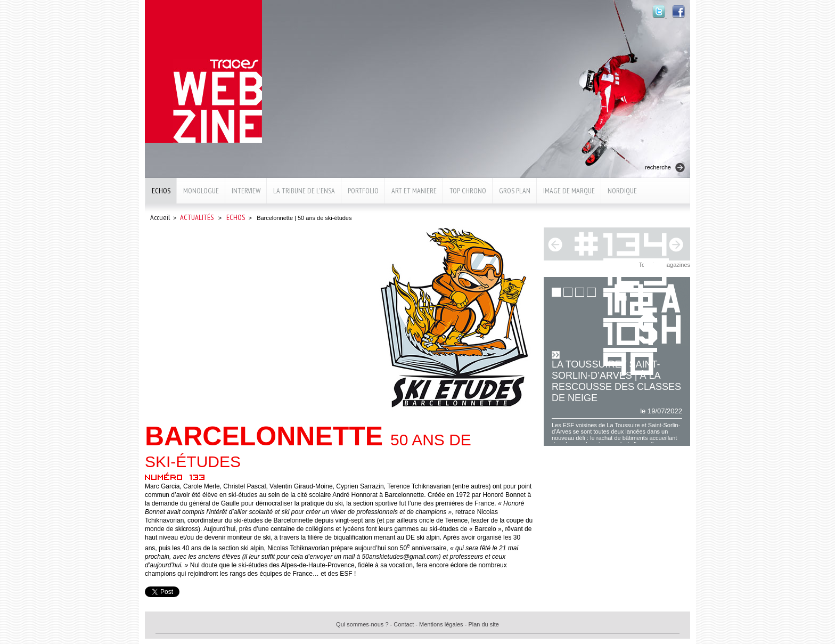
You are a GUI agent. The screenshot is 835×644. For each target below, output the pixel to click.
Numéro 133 (175, 477)
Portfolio (363, 191)
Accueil (160, 217)
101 (630, 332)
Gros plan (515, 191)
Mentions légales (441, 624)
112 (630, 302)
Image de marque (569, 191)
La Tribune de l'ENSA (304, 191)
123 (637, 272)
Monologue (201, 191)
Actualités (197, 217)
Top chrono (468, 191)
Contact (404, 624)
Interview (246, 191)
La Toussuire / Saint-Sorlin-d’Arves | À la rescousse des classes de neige (616, 381)
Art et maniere (414, 191)
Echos (161, 191)
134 (637, 242)
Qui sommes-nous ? (362, 624)
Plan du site (483, 624)
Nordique (622, 191)
